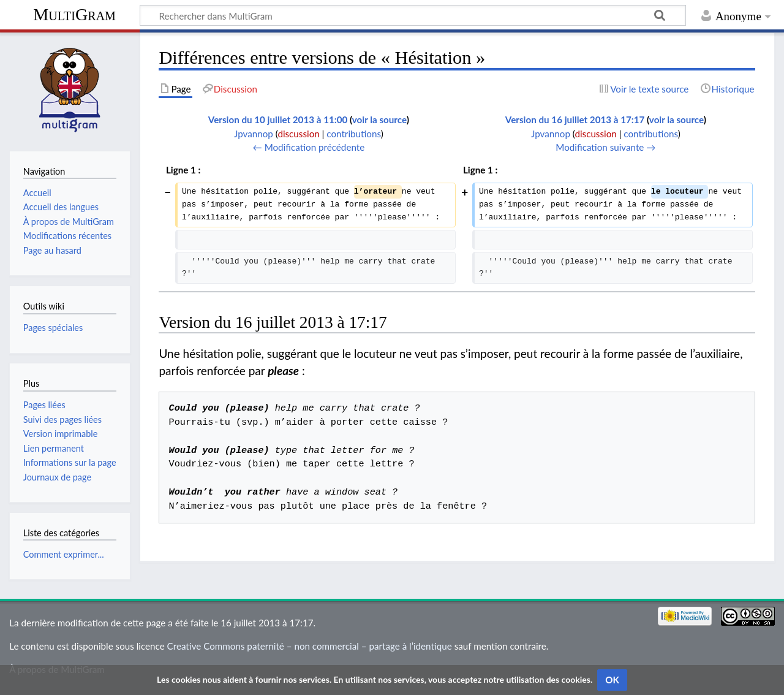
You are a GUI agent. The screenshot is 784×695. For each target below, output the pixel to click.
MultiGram (74, 14)
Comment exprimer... (64, 554)
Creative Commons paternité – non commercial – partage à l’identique (310, 646)
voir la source (379, 120)
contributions (353, 134)
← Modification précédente (309, 147)
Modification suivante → (605, 147)
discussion (298, 134)
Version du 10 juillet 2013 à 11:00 (278, 120)
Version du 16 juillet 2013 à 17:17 (575, 120)
